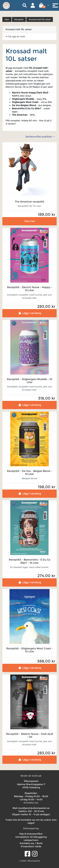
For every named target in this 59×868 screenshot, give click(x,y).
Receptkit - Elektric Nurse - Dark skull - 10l (29, 735)
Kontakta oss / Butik (31, 843)
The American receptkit (29, 202)
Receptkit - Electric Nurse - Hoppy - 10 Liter (30, 289)
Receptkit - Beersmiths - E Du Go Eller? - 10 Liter (30, 561)
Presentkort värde (31, 846)
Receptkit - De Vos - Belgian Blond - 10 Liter (29, 473)
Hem (7, 19)
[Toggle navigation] (55, 5)
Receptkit (19, 19)
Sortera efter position (39, 137)
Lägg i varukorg (29, 313)
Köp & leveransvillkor (31, 834)
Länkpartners (31, 840)
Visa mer (30, 221)
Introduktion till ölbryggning (31, 837)
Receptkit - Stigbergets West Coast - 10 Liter (30, 650)
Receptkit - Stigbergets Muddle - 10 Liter (29, 381)
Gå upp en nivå (15, 36)
